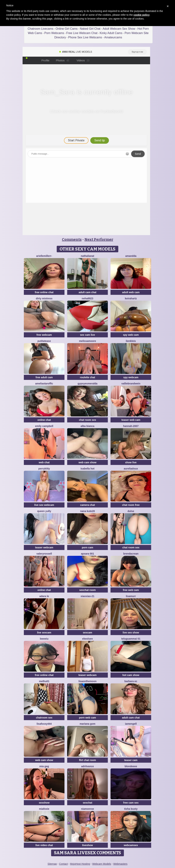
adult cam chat (87, 292)
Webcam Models (102, 864)
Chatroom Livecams (40, 29)
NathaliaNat (88, 256)
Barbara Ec (131, 681)
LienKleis (131, 341)
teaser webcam (44, 547)
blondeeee (131, 766)
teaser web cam (131, 420)
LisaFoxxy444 (44, 724)
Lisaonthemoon (88, 681)
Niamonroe (88, 809)
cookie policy (141, 15)
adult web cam (131, 292)
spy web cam (131, 335)
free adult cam (44, 377)
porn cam (87, 547)
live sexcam (44, 633)
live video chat (44, 845)
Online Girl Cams (67, 29)
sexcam (87, 633)
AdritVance (87, 766)
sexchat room (87, 590)
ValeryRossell (44, 554)
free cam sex (131, 803)
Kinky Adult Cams (111, 33)
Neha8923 (88, 298)
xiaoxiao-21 (87, 596)
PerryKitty (44, 469)
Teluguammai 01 (131, 639)
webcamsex (131, 845)
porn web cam (87, 718)
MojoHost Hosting (80, 864)
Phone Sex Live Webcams (85, 37)
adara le (44, 596)
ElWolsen (87, 639)
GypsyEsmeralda (88, 384)
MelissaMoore (87, 341)
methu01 (44, 681)
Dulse (131, 511)
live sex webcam (44, 505)
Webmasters (120, 864)
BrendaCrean (131, 554)
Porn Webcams (54, 33)
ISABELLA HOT (87, 469)
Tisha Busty (131, 809)
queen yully (44, 511)
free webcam (44, 335)
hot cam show (131, 675)
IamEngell (131, 724)
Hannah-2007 (131, 426)
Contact (63, 864)
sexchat (87, 803)
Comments (72, 239)
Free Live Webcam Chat (82, 33)
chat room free (131, 505)
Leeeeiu (44, 639)
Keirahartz (131, 298)
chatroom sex (44, 718)
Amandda (131, 256)
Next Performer (99, 239)
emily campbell (44, 426)
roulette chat (87, 377)
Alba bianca (87, 426)
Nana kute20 (87, 511)
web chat (44, 462)
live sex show (131, 633)
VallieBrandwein (131, 384)
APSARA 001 (87, 554)
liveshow (87, 845)
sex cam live (87, 335)
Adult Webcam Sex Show (119, 29)
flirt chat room (87, 760)
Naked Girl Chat (90, 29)
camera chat (88, 505)
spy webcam (131, 377)
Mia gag (44, 766)
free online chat (44, 292)
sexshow (44, 803)
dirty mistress (44, 298)
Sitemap (52, 864)
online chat (44, 420)
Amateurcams (113, 37)
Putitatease (44, 341)
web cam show (87, 462)
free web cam (131, 590)
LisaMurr (131, 596)
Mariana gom (87, 724)
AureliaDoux (131, 469)
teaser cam (131, 760)
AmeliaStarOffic (44, 384)
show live (131, 462)
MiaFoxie (44, 809)
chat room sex (87, 420)
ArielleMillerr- (44, 256)
